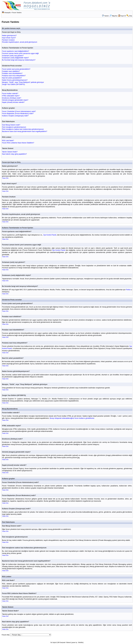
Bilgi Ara (113, 16)
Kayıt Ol (123, 16)
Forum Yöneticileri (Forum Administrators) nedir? (19, 111)
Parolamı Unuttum (8, 40)
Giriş (131, 16)
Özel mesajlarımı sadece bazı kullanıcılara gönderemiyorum (23, 129)
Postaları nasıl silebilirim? (11, 71)
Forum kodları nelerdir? (10, 94)
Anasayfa (7, 13)
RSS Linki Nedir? (8, 141)
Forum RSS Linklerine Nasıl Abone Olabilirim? (18, 143)
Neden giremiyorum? (9, 36)
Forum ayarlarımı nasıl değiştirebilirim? (16, 51)
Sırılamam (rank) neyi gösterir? (13, 56)
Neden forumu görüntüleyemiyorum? (15, 80)
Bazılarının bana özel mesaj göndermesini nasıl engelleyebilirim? (25, 131)
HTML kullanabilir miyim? (11, 96)
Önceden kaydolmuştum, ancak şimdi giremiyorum (20, 42)
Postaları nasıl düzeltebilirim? (12, 73)
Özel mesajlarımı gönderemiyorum (14, 127)
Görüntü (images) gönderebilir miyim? (15, 100)
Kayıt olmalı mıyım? (9, 38)
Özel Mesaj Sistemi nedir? (11, 125)
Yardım (106, 16)
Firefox (128, 290)
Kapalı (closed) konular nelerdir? (13, 102)
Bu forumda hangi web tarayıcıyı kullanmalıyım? (19, 60)
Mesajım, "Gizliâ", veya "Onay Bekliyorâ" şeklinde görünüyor (23, 82)
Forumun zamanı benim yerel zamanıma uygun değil (20, 53)
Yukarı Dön (5, 178)
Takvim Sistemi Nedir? (10, 152)
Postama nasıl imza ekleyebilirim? (14, 76)
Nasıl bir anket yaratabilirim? (12, 78)
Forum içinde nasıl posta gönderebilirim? (16, 69)
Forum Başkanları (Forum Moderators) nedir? (18, 114)
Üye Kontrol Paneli (50, 235)
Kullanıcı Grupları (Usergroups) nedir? (15, 116)
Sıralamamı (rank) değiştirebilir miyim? (15, 58)
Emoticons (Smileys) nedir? (12, 98)
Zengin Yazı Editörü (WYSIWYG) (13, 84)
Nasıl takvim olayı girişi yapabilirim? (14, 154)
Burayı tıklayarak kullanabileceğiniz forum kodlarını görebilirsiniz (72, 418)
